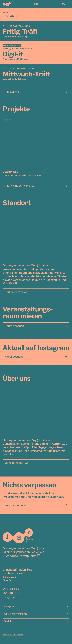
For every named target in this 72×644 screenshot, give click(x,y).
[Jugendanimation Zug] (18, 536)
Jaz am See (10, 172)
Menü (65, 4)
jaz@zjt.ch (10, 597)
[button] (4, 120)
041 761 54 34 (12, 589)
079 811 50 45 (12, 593)
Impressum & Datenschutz (13, 635)
